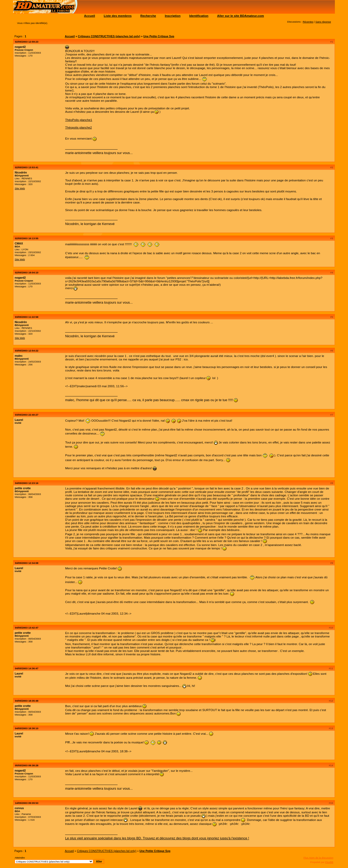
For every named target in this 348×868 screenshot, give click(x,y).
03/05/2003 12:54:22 (27, 351)
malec (19, 356)
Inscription (173, 16)
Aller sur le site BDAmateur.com (240, 16)
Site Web (20, 188)
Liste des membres (118, 16)
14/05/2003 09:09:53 (27, 803)
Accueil (89, 16)
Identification (199, 16)
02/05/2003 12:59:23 (27, 42)
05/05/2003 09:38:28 (27, 765)
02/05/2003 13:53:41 (27, 167)
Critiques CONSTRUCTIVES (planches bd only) (109, 36)
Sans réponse (323, 22)
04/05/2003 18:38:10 (27, 728)
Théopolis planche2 (78, 127)
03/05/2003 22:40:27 (27, 415)
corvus (19, 808)
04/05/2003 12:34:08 (27, 563)
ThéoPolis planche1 (79, 120)
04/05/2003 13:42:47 (27, 628)
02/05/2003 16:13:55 (27, 238)
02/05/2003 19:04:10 (27, 272)
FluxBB (329, 862)
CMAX (19, 243)
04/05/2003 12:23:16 (27, 483)
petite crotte (23, 488)
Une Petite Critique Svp (159, 36)
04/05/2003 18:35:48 (27, 701)
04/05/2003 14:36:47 (27, 668)
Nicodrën (21, 172)
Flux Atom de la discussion (318, 858)
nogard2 (20, 47)
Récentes (308, 22)
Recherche (148, 16)
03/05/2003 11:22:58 (27, 317)
